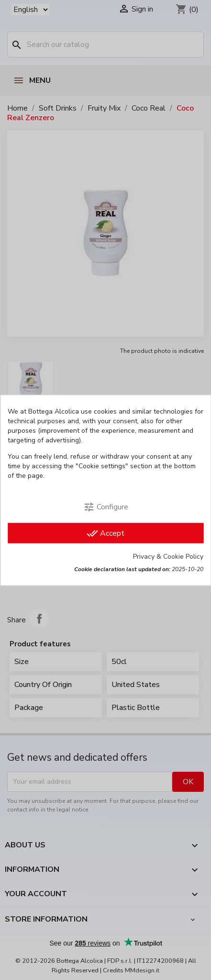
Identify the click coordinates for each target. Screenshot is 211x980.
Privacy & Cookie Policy (168, 556)
